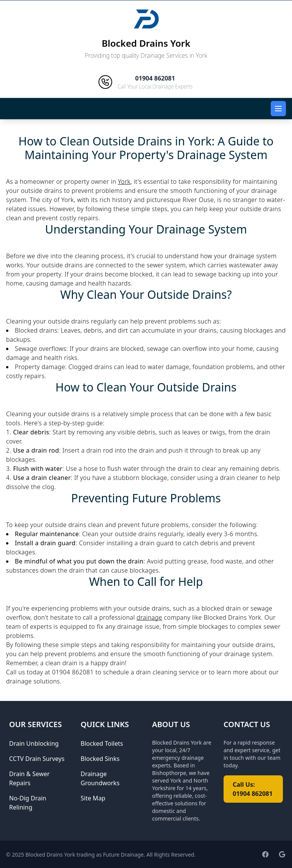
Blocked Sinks (100, 759)
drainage (149, 617)
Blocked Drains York (146, 43)
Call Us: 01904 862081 (253, 789)
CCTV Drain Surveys (37, 759)
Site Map (93, 798)
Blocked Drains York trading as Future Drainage (85, 855)
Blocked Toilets (102, 743)
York (124, 181)
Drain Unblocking (34, 743)
